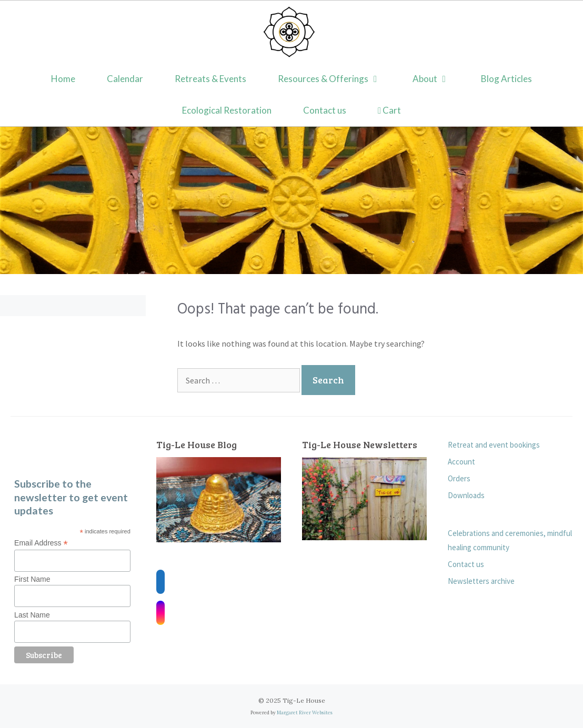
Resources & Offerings (337, 79)
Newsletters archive (481, 581)
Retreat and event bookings (494, 445)
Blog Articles (506, 79)
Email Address (41, 543)
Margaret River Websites (305, 712)
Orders (459, 478)
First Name (32, 579)
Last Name (32, 615)
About (439, 79)
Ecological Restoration (227, 110)
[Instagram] (160, 613)
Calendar (125, 79)
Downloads (466, 495)
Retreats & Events (210, 79)
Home (63, 79)
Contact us (325, 110)
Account (461, 462)
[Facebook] (160, 582)
